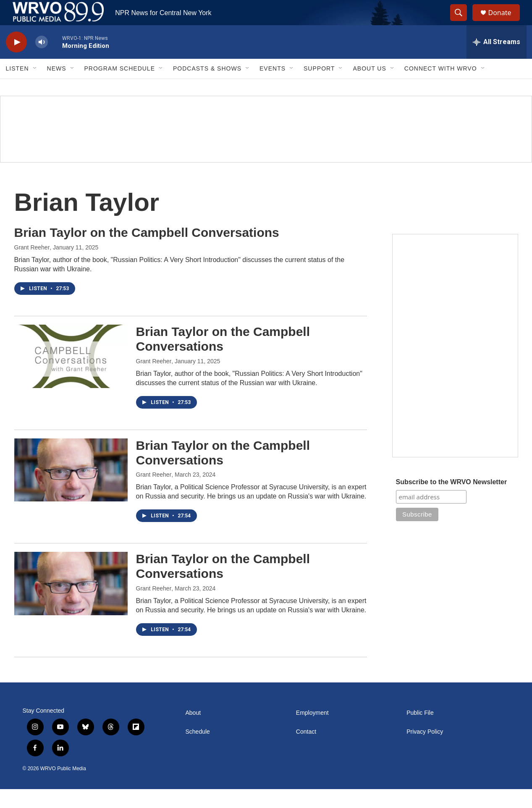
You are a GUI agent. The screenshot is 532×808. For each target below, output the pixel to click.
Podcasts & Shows (207, 87)
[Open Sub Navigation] (35, 87)
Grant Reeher (32, 266)
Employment (312, 732)
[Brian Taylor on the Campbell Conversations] (71, 375)
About (193, 732)
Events (273, 87)
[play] (16, 61)
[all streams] (497, 61)
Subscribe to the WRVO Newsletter (452, 501)
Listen (17, 87)
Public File (420, 732)
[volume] (42, 61)
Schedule (198, 751)
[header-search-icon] (463, 22)
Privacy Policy (425, 751)
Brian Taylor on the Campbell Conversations (147, 251)
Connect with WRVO (441, 87)
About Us (369, 87)
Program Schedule (120, 87)
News (57, 87)
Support (319, 87)
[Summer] (266, 148)
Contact (306, 751)
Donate (505, 22)
